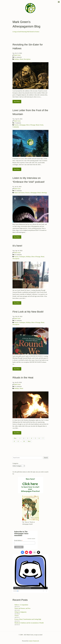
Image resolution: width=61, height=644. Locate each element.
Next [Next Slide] (46, 591)
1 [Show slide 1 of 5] (14, 591)
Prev (15, 438)
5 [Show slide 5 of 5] (19, 591)
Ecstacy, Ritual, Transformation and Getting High (28, 619)
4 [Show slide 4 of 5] (17, 591)
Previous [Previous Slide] (43, 591)
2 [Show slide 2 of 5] (15, 591)
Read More (17, 102)
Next (29, 441)
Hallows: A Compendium (21, 605)
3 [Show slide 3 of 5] (16, 591)
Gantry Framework (34, 641)
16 (24, 441)
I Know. (17, 616)
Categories (15, 463)
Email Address (18, 540)
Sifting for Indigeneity (21, 612)
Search (46, 458)
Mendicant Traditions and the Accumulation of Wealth (29, 623)
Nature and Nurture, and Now (23, 608)
